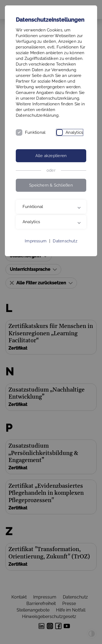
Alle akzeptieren (51, 156)
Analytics (74, 132)
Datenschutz (65, 241)
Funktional (35, 132)
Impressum (36, 241)
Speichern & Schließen (51, 185)
